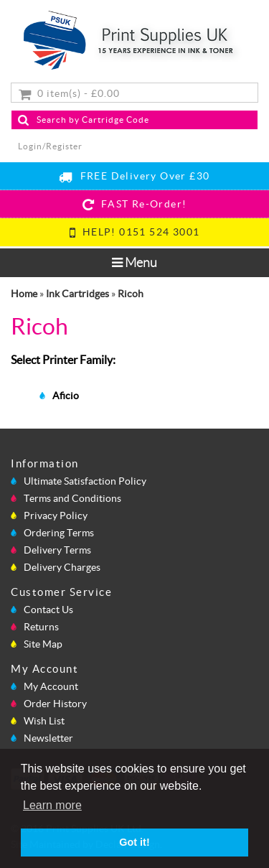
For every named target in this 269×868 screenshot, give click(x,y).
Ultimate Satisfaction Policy (85, 481)
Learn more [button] (52, 805)
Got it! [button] (134, 842)
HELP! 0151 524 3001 (135, 232)
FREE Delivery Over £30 (134, 176)
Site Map (43, 644)
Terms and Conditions (72, 498)
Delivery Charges (62, 567)
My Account (51, 686)
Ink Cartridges (77, 294)
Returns (41, 627)
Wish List (44, 721)
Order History (55, 704)
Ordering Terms (59, 533)
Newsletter (48, 738)
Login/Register (50, 146)
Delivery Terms (57, 550)
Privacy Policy (56, 515)
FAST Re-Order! (135, 204)
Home (24, 294)
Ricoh (131, 294)
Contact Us (48, 610)
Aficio (66, 396)
